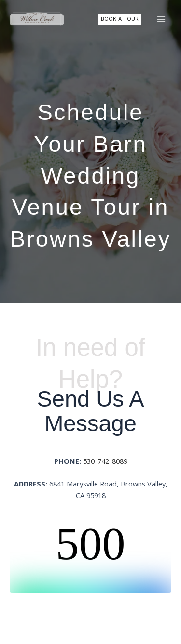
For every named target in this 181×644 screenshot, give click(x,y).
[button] (120, 20)
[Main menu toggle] (161, 19)
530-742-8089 (105, 461)
